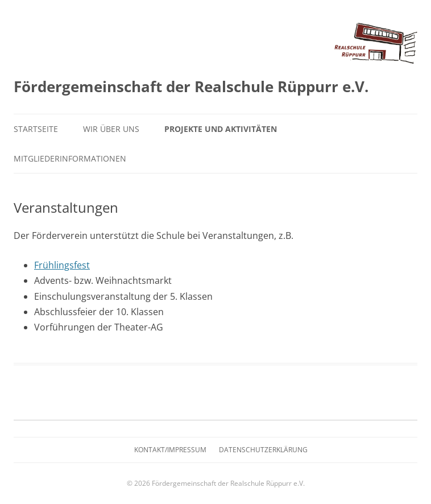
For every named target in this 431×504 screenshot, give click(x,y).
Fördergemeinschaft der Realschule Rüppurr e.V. (191, 86)
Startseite (36, 129)
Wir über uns (111, 129)
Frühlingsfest (62, 265)
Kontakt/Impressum (170, 450)
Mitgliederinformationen (70, 158)
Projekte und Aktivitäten (221, 129)
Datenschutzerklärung (263, 450)
